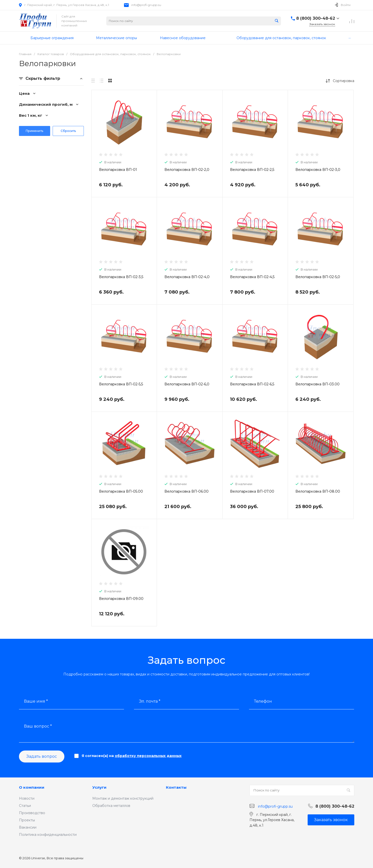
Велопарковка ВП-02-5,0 (318, 277)
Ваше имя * (36, 701)
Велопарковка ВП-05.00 (121, 491)
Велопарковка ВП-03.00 (317, 384)
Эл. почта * (150, 701)
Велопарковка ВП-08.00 (318, 491)
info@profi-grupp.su (146, 5)
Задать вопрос (42, 756)
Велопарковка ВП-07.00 (252, 491)
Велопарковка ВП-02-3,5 (121, 277)
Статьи (25, 806)
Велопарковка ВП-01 (118, 170)
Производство (32, 813)
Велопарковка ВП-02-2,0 (187, 170)
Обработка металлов (111, 806)
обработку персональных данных (148, 756)
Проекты (27, 820)
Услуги (99, 787)
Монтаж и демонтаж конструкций (123, 798)
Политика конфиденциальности (48, 835)
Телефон (263, 701)
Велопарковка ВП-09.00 (121, 599)
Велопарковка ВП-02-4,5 (252, 277)
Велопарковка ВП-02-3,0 (318, 170)
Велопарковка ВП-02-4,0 (187, 277)
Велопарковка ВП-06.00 (186, 491)
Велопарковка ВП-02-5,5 (121, 384)
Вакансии (28, 827)
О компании (32, 787)
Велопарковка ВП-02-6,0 (187, 384)
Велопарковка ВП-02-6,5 (252, 384)
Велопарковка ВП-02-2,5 (252, 170)
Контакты (176, 787)
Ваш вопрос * (38, 726)
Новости (27, 798)
